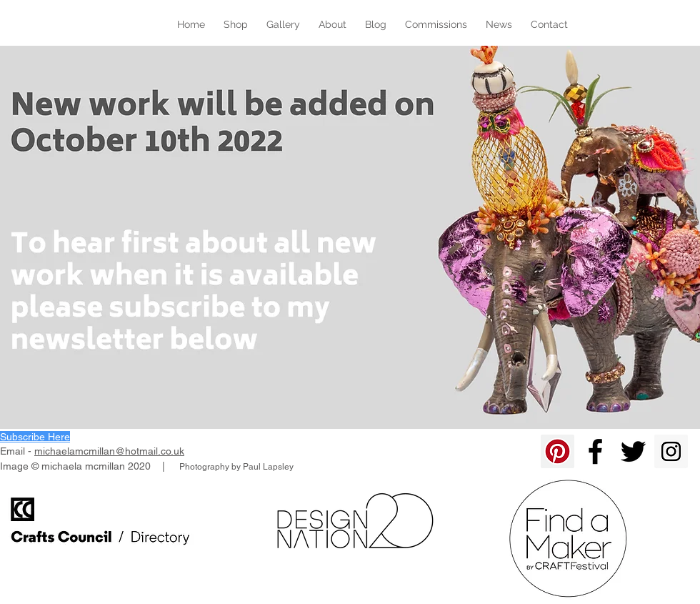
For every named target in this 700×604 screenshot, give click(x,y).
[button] (35, 437)
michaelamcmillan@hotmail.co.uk (109, 451)
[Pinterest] (557, 451)
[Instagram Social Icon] (671, 451)
